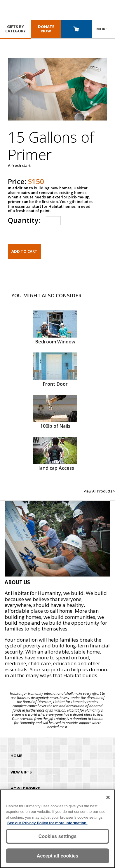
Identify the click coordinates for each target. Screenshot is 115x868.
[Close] (108, 797)
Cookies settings (58, 836)
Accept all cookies (58, 856)
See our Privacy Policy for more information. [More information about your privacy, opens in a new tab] (47, 823)
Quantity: (24, 220)
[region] (57, 829)
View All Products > (99, 491)
